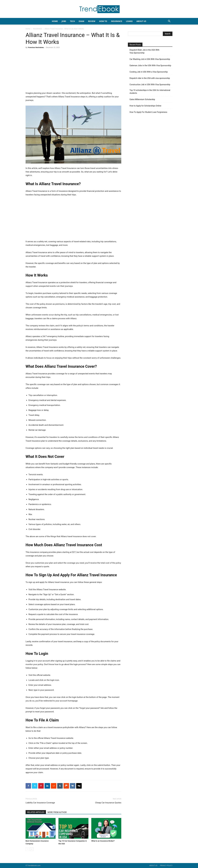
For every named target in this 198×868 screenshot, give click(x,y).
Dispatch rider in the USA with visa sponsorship (150, 78)
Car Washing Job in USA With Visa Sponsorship (150, 59)
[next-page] (32, 849)
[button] (169, 21)
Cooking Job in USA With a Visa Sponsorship (149, 72)
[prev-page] (27, 849)
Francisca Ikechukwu (36, 47)
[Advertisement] (73, 71)
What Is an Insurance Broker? (103, 841)
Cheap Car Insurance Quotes (108, 803)
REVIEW (92, 21)
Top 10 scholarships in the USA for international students (150, 92)
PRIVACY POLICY (166, 865)
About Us (141, 21)
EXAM (81, 21)
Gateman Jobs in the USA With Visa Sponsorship (150, 65)
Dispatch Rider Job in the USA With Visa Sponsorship (144, 51)
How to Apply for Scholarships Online (145, 106)
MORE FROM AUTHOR (57, 812)
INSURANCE (117, 21)
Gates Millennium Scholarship (142, 99)
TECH (72, 21)
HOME (55, 21)
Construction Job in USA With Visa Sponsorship (150, 85)
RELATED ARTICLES (36, 812)
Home (28, 29)
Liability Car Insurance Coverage (40, 803)
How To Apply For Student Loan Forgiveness (148, 112)
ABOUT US (153, 865)
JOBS (64, 21)
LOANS (129, 21)
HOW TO (103, 21)
